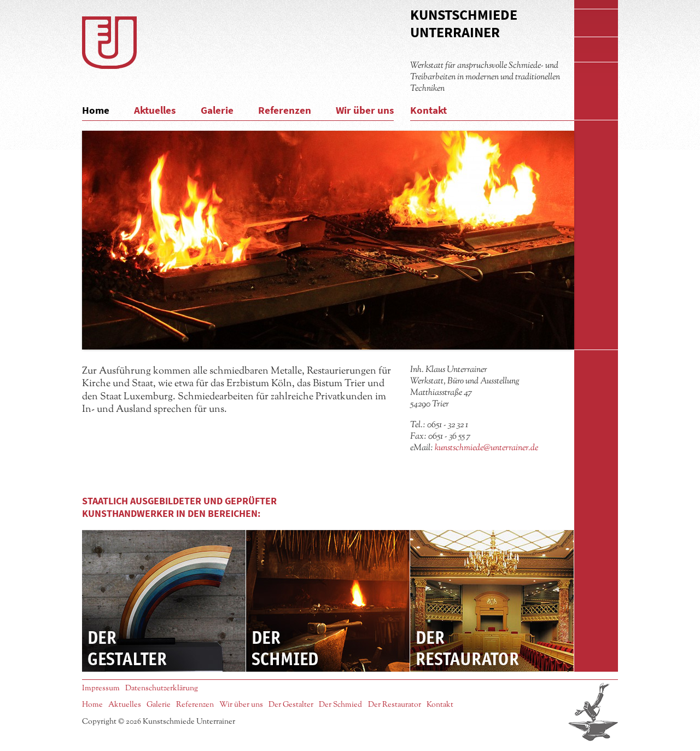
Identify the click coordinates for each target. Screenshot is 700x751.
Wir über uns (365, 110)
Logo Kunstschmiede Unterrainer (109, 43)
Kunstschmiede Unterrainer (464, 23)
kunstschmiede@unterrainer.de (486, 448)
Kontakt (428, 110)
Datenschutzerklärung (162, 688)
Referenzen (285, 110)
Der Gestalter (164, 601)
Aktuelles (155, 110)
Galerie (217, 110)
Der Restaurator (492, 601)
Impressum (101, 688)
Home (96, 110)
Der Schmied (328, 601)
